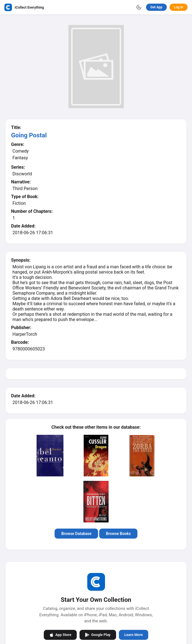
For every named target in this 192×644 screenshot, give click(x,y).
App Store (60, 635)
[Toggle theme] (139, 7)
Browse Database (76, 534)
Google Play (98, 635)
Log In (179, 7)
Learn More (134, 635)
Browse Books (118, 534)
